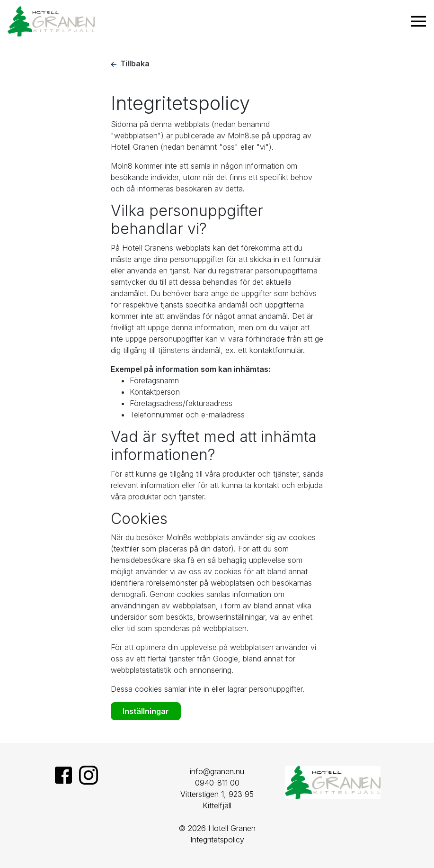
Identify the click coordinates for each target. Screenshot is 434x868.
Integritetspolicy (217, 840)
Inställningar (146, 711)
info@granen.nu (217, 771)
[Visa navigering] (418, 21)
